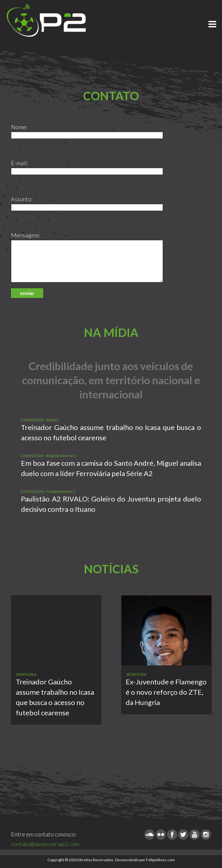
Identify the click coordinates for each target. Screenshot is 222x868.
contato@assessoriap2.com (45, 844)
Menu (212, 21)
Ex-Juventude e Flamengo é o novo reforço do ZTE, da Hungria (166, 692)
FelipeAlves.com (160, 860)
